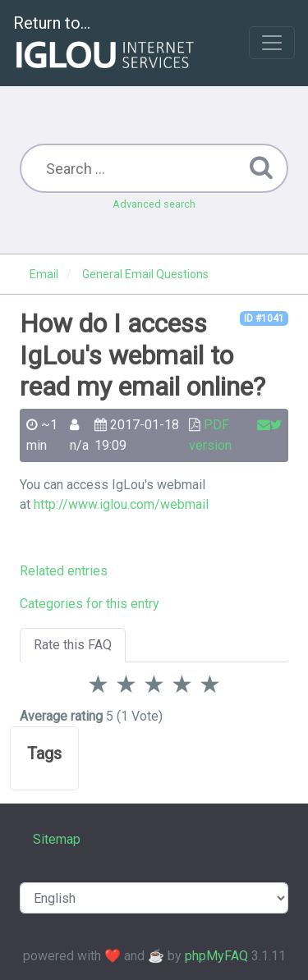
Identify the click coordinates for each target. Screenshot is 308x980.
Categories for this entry (90, 604)
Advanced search (154, 204)
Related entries (64, 571)
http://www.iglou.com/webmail (121, 504)
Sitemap (57, 839)
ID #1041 (264, 318)
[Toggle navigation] (272, 43)
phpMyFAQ (216, 956)
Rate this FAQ (73, 645)
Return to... (106, 44)
